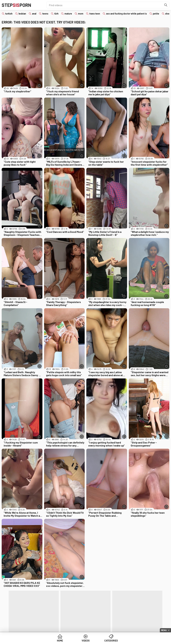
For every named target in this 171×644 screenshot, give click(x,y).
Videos (86, 641)
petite (156, 14)
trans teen (95, 14)
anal (34, 14)
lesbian (22, 14)
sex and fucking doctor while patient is (126, 14)
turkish (9, 14)
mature (68, 14)
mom (81, 14)
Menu (164, 630)
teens (45, 14)
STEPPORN (16, 5)
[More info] (39, 85)
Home (60, 641)
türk (56, 14)
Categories (111, 641)
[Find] (166, 5)
